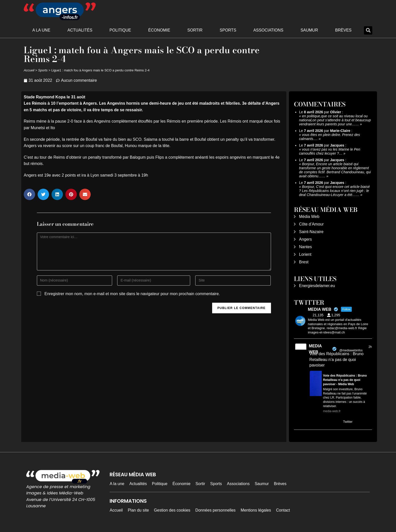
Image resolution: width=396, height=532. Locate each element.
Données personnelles (216, 510)
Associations (268, 30)
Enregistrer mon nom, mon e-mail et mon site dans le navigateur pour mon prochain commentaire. (132, 294)
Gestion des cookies (172, 510)
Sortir (195, 30)
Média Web (309, 217)
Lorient (305, 254)
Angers (305, 239)
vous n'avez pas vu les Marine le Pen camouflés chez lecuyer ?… (330, 151)
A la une (41, 30)
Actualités (80, 30)
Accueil (29, 70)
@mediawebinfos (351, 350)
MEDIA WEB (315, 349)
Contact (283, 510)
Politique (120, 30)
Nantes (305, 247)
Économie (159, 30)
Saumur (309, 30)
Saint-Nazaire (311, 232)
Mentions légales (256, 510)
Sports (228, 30)
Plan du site (138, 510)
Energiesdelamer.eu (317, 286)
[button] (368, 30)
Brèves (343, 30)
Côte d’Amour (311, 224)
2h (370, 347)
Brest (304, 262)
